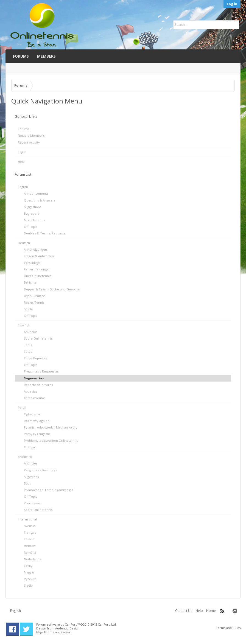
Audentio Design (67, 628)
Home (211, 611)
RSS (222, 611)
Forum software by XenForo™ (76, 624)
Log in (232, 4)
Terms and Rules (228, 628)
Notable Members (31, 135)
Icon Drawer (62, 632)
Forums (23, 129)
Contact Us (184, 611)
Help (21, 162)
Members (46, 56)
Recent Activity (29, 142)
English (16, 611)
